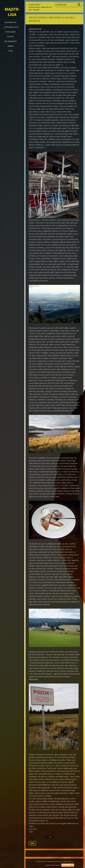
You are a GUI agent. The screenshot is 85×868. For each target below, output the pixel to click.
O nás (10, 51)
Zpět (32, 843)
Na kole (10, 37)
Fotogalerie (11, 32)
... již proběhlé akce (10, 27)
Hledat (79, 5)
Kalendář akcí (10, 22)
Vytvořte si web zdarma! (53, 865)
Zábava (11, 46)
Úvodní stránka (34, 5)
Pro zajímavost (11, 41)
